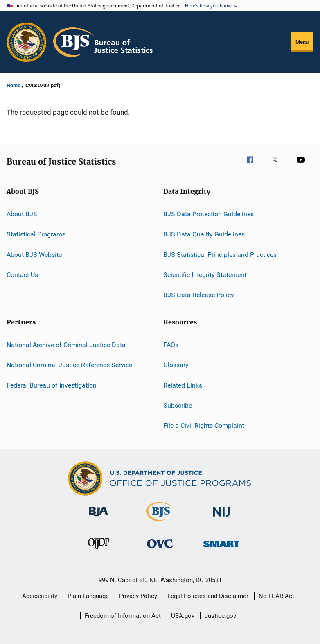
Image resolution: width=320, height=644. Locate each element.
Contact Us (22, 275)
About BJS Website (34, 255)
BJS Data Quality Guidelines (204, 234)
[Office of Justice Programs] (27, 42)
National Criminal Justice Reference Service (69, 365)
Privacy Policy (138, 596)
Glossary (176, 365)
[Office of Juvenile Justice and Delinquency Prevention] (99, 551)
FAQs (171, 345)
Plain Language (88, 596)
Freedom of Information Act (123, 616)
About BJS (22, 214)
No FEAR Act (276, 596)
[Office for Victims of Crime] (160, 550)
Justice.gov (220, 616)
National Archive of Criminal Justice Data (66, 345)
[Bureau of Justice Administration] (98, 518)
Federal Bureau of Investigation (52, 385)
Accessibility (40, 596)
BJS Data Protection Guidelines (208, 214)
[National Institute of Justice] (221, 518)
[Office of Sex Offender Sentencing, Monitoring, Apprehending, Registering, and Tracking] (221, 549)
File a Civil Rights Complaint (204, 425)
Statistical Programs (36, 234)
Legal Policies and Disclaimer (208, 596)
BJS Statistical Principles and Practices (220, 255)
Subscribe (178, 405)
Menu (302, 42)
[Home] (103, 42)
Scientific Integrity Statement (205, 275)
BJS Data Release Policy (199, 295)
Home (14, 85)
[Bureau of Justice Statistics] (160, 523)
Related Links (183, 385)
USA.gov (183, 616)
